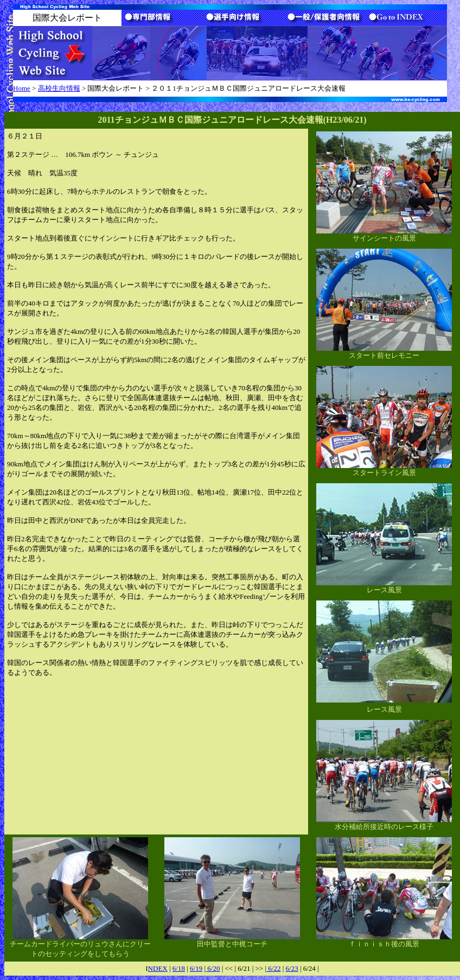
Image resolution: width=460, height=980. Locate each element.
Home (22, 88)
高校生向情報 (59, 88)
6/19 (196, 968)
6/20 (213, 968)
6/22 (273, 968)
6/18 (179, 968)
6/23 (292, 968)
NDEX (158, 968)
